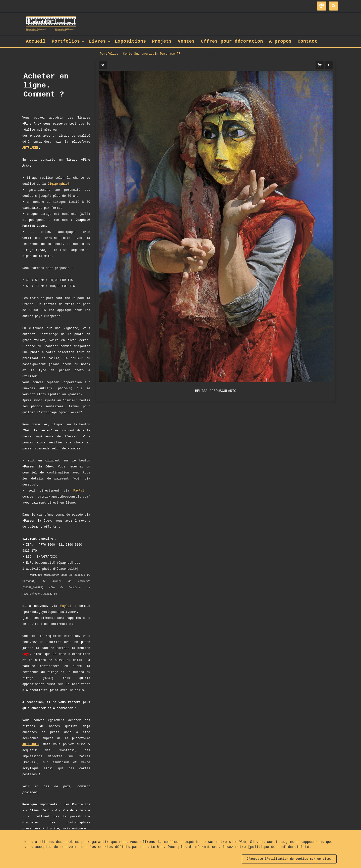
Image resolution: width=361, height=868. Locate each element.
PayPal (79, 491)
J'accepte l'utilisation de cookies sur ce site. (289, 859)
